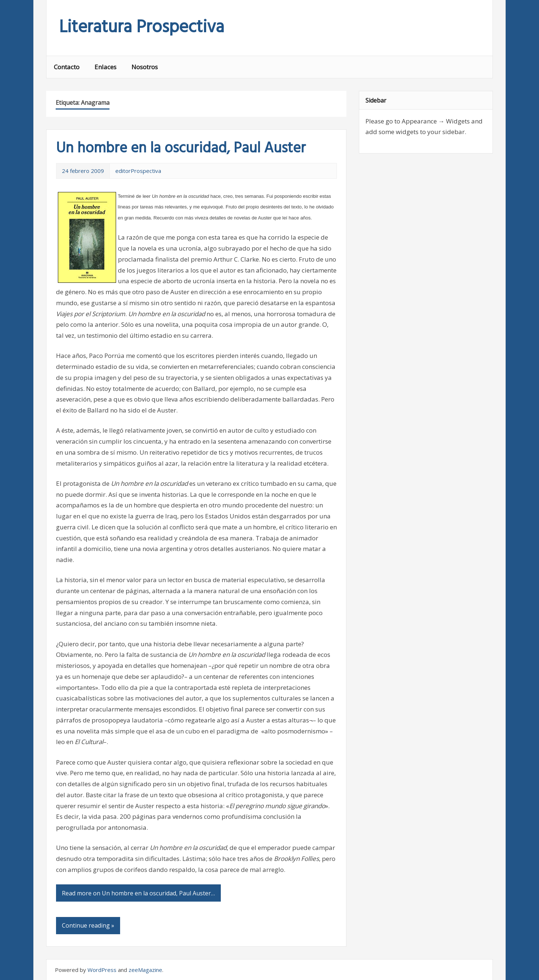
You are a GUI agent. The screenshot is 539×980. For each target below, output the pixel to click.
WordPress (102, 970)
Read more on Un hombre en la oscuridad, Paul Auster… (138, 893)
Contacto (67, 67)
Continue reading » (88, 925)
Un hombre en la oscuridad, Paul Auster (181, 149)
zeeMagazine (145, 970)
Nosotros (145, 67)
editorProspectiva (138, 171)
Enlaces (105, 67)
